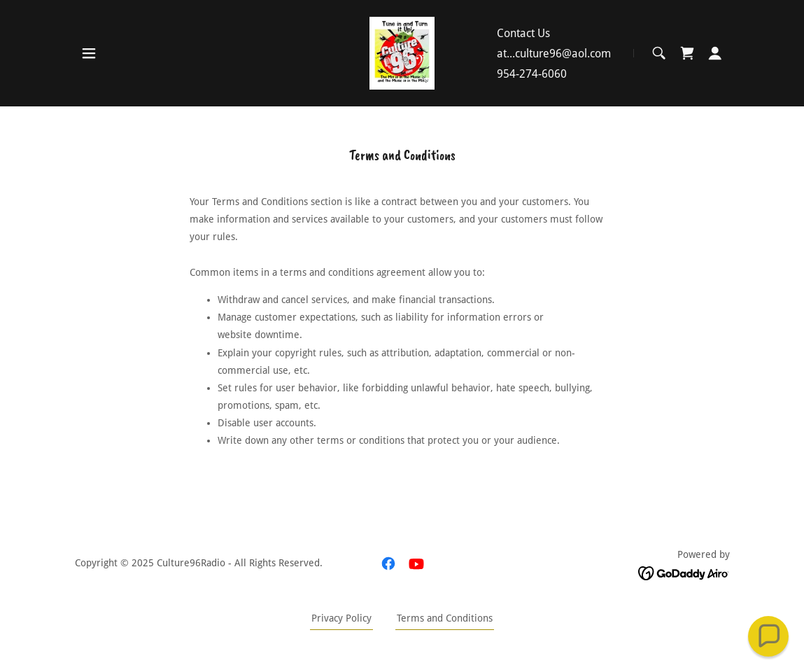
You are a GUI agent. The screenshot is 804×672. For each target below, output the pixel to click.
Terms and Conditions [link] (445, 618)
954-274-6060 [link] (532, 74)
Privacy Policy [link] (341, 618)
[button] (89, 53)
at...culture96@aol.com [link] (554, 54)
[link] (402, 52)
